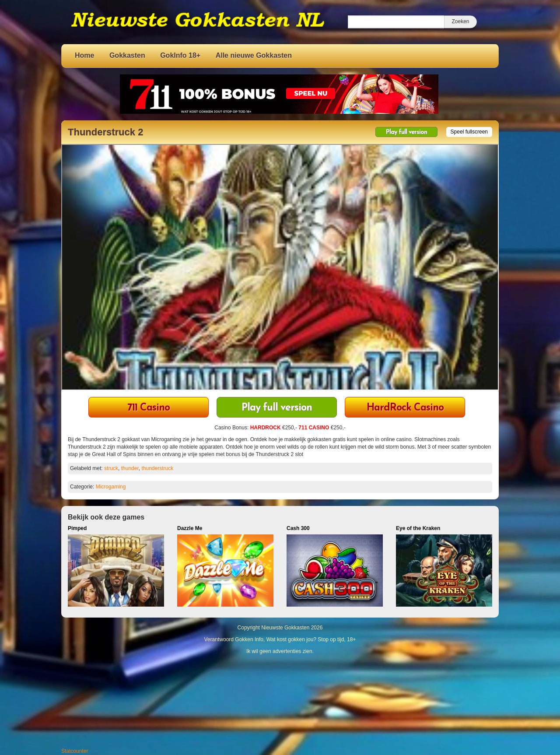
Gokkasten (127, 55)
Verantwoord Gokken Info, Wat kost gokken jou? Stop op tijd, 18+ (280, 639)
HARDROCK (266, 428)
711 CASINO (314, 428)
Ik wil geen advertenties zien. (280, 651)
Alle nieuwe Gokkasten (254, 55)
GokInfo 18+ (180, 55)
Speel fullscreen (469, 132)
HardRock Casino (405, 408)
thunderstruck (157, 468)
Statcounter (75, 751)
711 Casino (149, 408)
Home (84, 55)
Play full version (406, 132)
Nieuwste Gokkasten (285, 628)
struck (111, 468)
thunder (130, 468)
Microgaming (111, 487)
